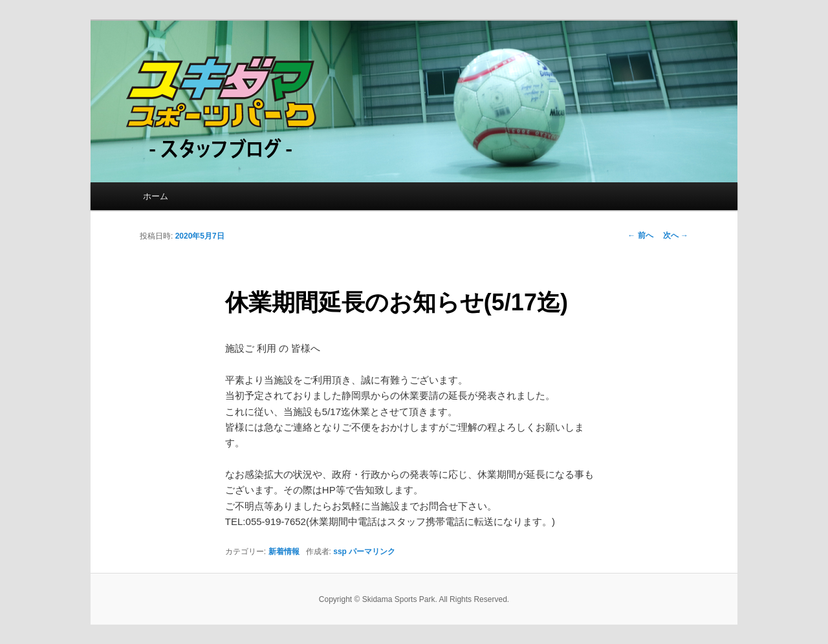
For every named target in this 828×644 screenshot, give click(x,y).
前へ (640, 235)
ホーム (156, 196)
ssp (340, 552)
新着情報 (284, 552)
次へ (676, 235)
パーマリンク (372, 552)
